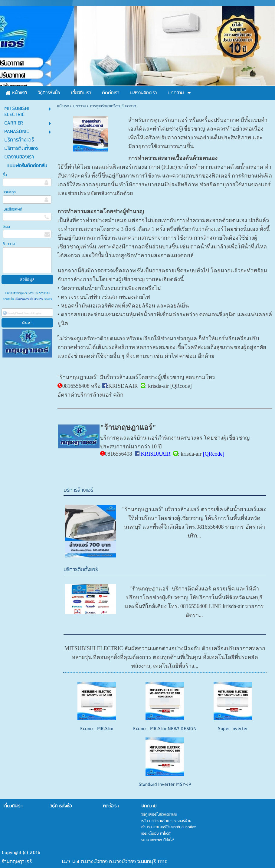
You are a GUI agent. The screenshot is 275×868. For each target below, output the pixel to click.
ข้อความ (9, 244)
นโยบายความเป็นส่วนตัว (29, 299)
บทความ (80, 106)
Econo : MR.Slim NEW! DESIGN (165, 729)
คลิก (118, 395)
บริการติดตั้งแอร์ (81, 570)
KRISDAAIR (123, 386)
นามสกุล (9, 192)
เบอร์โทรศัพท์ (12, 210)
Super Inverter (233, 729)
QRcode (181, 386)
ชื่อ (5, 175)
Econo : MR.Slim (97, 729)
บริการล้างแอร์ (78, 490)
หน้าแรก (63, 106)
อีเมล (6, 227)
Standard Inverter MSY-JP (165, 785)
